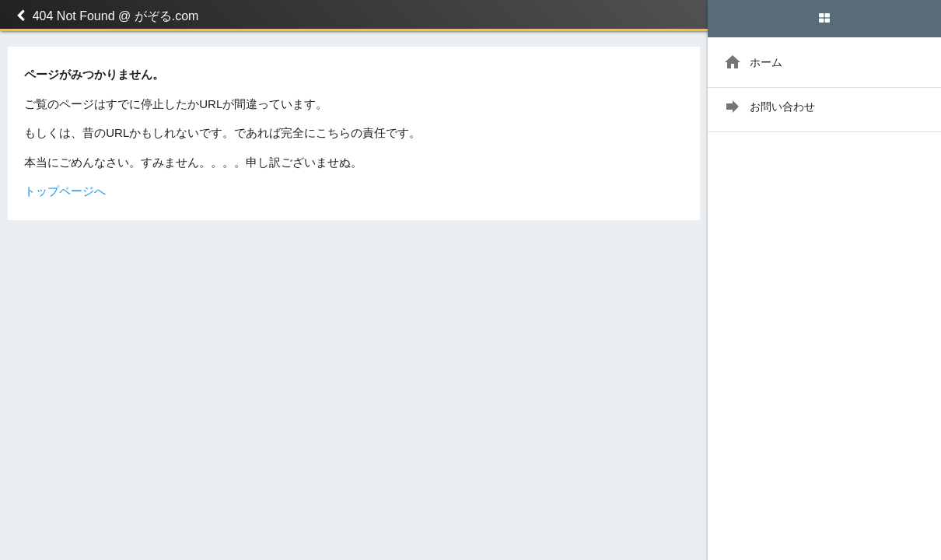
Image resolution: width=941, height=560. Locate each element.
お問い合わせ (769, 107)
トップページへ (65, 191)
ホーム (753, 62)
